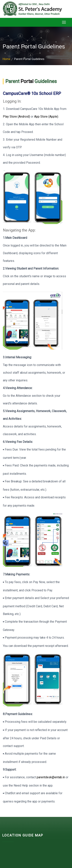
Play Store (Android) (17, 117)
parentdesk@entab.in (51, 777)
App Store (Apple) (46, 117)
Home (7, 59)
